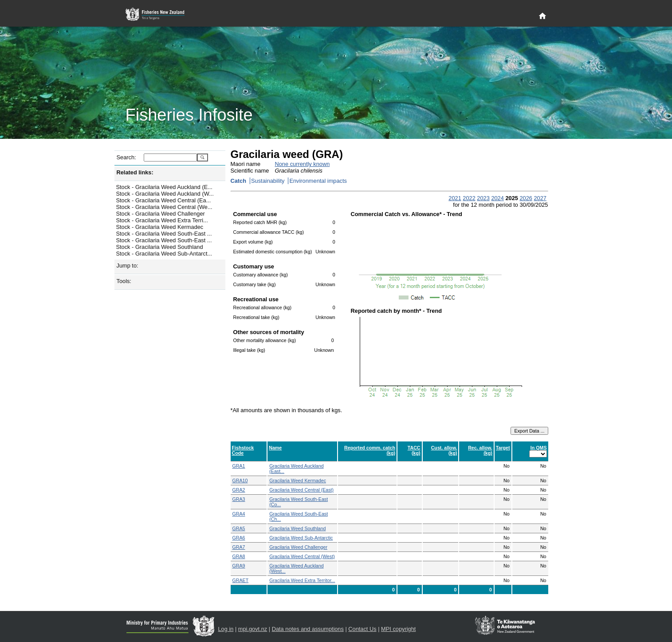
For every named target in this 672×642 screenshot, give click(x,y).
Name (275, 448)
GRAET (241, 580)
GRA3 (239, 499)
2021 (455, 198)
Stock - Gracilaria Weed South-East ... (164, 234)
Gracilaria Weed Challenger (298, 547)
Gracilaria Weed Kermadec (298, 481)
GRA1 (239, 466)
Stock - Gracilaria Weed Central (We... (164, 207)
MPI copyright (398, 629)
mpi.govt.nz (253, 629)
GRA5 (239, 528)
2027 (540, 198)
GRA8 (239, 556)
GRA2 (239, 490)
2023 (483, 198)
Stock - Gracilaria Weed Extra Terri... (162, 220)
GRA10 (240, 481)
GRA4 (239, 514)
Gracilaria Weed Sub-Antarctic (301, 538)
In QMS (539, 448)
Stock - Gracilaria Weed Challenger (161, 214)
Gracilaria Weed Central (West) (302, 556)
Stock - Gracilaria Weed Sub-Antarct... (164, 254)
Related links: (135, 172)
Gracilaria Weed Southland (297, 528)
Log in (226, 629)
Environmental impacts (318, 181)
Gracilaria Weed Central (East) (301, 490)
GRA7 (239, 547)
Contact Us (362, 629)
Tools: (124, 281)
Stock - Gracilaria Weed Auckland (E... (164, 187)
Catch (239, 181)
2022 (469, 198)
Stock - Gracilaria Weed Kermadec (160, 227)
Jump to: (128, 266)
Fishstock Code (243, 450)
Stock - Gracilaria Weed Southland (160, 247)
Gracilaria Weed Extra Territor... (302, 580)
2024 (497, 198)
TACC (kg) (414, 450)
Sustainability (268, 181)
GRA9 (239, 566)
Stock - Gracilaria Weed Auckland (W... (165, 194)
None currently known (303, 164)
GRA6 (239, 538)
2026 (526, 198)
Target (503, 448)
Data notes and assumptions (308, 629)
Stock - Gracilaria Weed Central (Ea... (164, 200)
